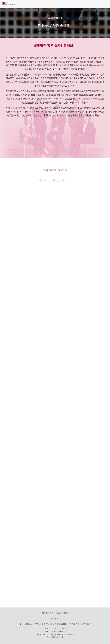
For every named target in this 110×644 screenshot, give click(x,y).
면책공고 (55, 618)
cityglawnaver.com (58, 631)
